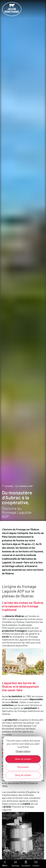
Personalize (23, 767)
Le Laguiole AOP (24, 486)
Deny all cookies (23, 775)
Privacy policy (23, 751)
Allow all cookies (23, 759)
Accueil (9, 486)
